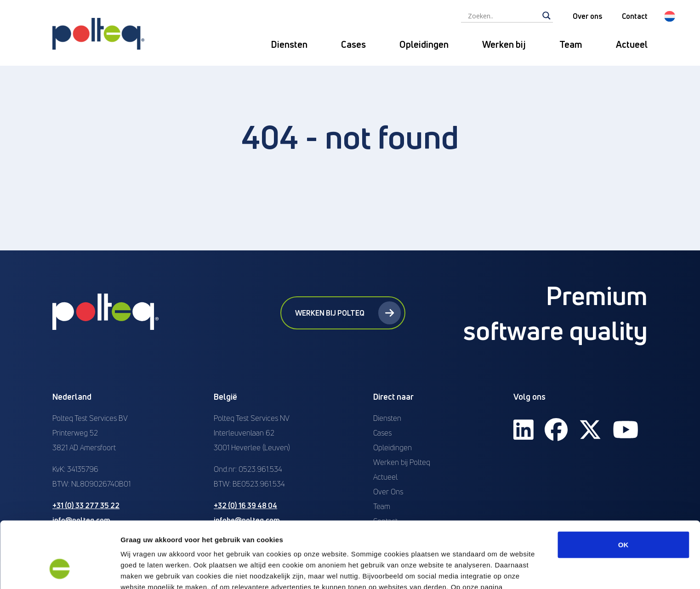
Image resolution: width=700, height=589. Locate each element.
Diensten (289, 44)
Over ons (587, 16)
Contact (635, 16)
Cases (353, 44)
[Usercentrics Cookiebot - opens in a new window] (60, 571)
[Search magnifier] (546, 16)
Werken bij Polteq (348, 313)
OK (623, 488)
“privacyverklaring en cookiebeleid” (183, 541)
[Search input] (503, 16)
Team (571, 44)
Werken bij (504, 44)
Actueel (632, 44)
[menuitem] (670, 16)
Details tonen (497, 571)
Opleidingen (424, 44)
